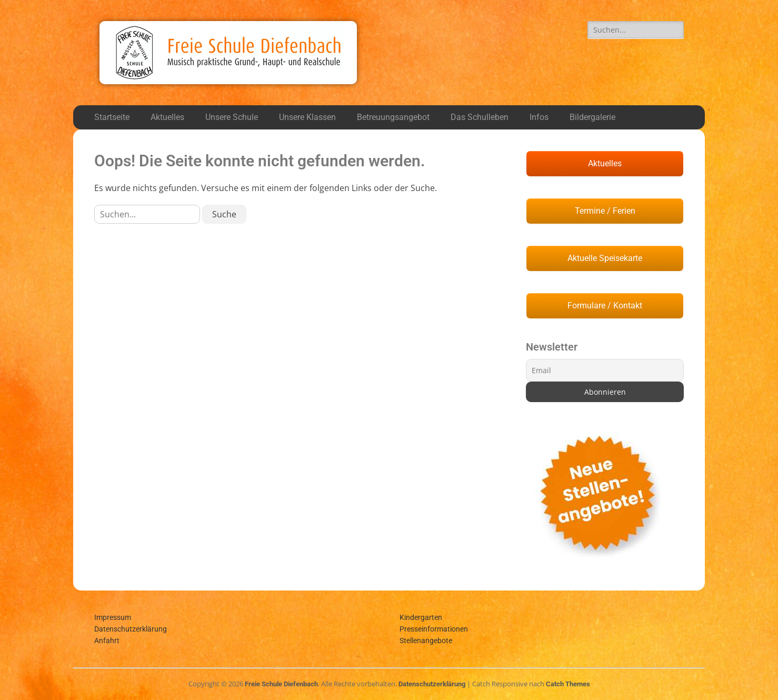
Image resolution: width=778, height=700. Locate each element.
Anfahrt (107, 641)
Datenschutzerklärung (131, 629)
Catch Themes (568, 684)
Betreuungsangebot (393, 117)
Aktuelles (167, 117)
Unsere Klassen (307, 117)
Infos (539, 117)
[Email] (605, 370)
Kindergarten (421, 617)
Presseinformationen (434, 629)
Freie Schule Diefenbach (281, 684)
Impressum (113, 617)
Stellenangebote (426, 641)
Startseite (112, 117)
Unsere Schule (232, 117)
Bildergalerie (592, 117)
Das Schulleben (480, 117)
